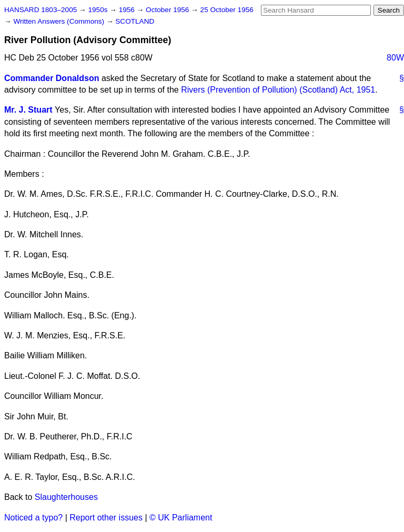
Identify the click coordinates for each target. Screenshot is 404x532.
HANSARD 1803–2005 (41, 10)
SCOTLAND (135, 21)
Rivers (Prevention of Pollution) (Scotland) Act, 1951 (278, 90)
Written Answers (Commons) (60, 21)
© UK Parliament (181, 518)
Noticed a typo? (33, 518)
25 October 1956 (227, 10)
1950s (99, 10)
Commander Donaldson (52, 78)
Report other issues (106, 518)
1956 (128, 10)
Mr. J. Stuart (28, 110)
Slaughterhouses (66, 497)
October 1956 (168, 10)
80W (395, 58)
